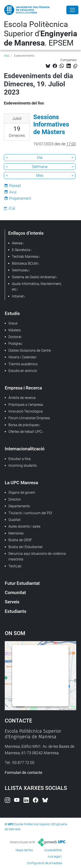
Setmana (40, 167)
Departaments (19, 506)
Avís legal (54, 857)
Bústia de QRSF (20, 540)
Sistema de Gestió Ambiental (34, 277)
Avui (13, 192)
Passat (15, 186)
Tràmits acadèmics (23, 364)
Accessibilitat (53, 850)
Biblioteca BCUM (25, 263)
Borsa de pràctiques (24, 425)
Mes (40, 175)
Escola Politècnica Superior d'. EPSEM (40, 34)
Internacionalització (25, 449)
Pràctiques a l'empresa (26, 405)
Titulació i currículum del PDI (30, 513)
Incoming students (23, 466)
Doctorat (15, 337)
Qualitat (14, 520)
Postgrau (15, 344)
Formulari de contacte (24, 772)
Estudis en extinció (23, 371)
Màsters (15, 330)
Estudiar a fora (20, 459)
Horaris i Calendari (22, 357)
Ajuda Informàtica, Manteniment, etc (37, 287)
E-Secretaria (21, 250)
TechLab (15, 566)
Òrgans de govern (22, 492)
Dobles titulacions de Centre (30, 350)
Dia (40, 157)
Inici (7, 56)
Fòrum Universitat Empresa (29, 418)
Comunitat (15, 592)
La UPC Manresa (21, 483)
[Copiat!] (75, 66)
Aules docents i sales (24, 526)
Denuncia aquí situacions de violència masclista (37, 556)
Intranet (18, 296)
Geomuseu (20, 270)
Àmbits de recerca (22, 398)
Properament (20, 198)
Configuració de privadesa (44, 863)
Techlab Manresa (25, 257)
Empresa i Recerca (23, 388)
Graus (13, 323)
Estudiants (16, 611)
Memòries (16, 533)
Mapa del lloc (24, 850)
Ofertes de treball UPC (25, 432)
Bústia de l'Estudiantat (25, 547)
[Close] (72, 10)
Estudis (12, 313)
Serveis (12, 602)
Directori (15, 499)
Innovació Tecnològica (26, 411)
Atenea (17, 243)
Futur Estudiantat (22, 583)
